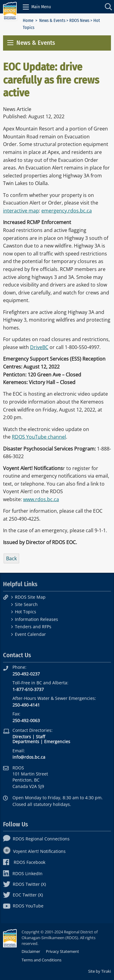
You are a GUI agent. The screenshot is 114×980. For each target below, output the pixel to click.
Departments (26, 741)
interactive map (21, 211)
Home (28, 21)
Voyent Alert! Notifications (34, 851)
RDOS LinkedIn (23, 873)
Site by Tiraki (100, 971)
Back (11, 558)
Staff (40, 737)
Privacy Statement (62, 951)
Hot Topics (26, 612)
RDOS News (79, 21)
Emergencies (57, 741)
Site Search (26, 604)
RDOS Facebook (24, 862)
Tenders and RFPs (33, 627)
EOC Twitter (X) (23, 895)
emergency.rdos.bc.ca (67, 211)
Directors (22, 737)
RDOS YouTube (23, 906)
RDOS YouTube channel (39, 437)
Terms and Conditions (41, 960)
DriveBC (39, 347)
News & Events (52, 21)
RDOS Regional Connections (36, 839)
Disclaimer (31, 951)
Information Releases (36, 619)
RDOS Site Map (30, 597)
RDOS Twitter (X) (24, 884)
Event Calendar (30, 634)
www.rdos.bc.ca (41, 499)
